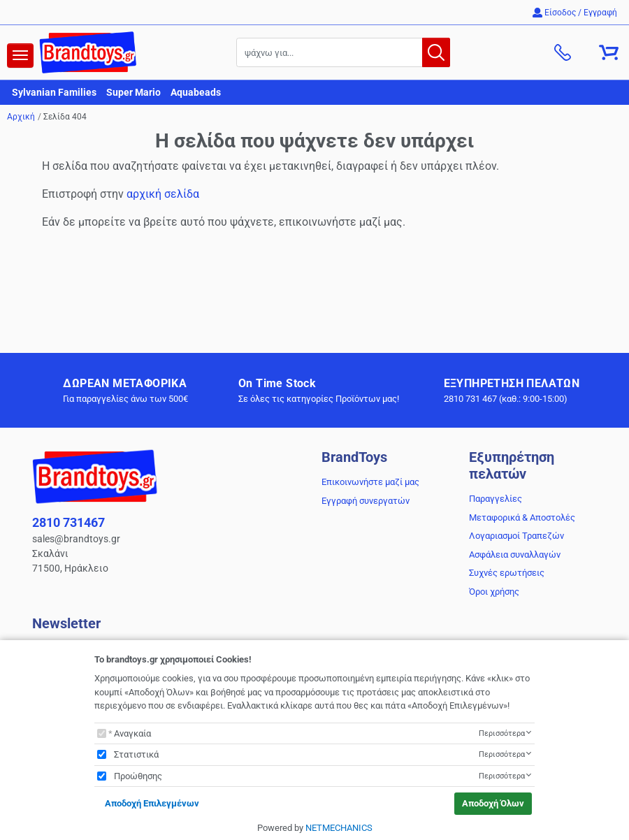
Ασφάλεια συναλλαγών (515, 555)
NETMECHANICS (339, 828)
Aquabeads (196, 92)
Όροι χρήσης (494, 592)
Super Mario (133, 92)
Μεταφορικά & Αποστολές (522, 517)
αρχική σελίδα (163, 194)
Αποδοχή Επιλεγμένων (152, 803)
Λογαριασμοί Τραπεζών (516, 536)
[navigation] (20, 56)
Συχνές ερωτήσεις (507, 573)
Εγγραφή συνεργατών (366, 501)
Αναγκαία (132, 733)
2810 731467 (68, 522)
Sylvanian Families (54, 92)
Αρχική (21, 117)
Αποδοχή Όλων (493, 803)
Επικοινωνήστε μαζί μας (370, 482)
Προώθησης (138, 776)
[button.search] (436, 52)
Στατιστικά (136, 754)
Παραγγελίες (496, 499)
